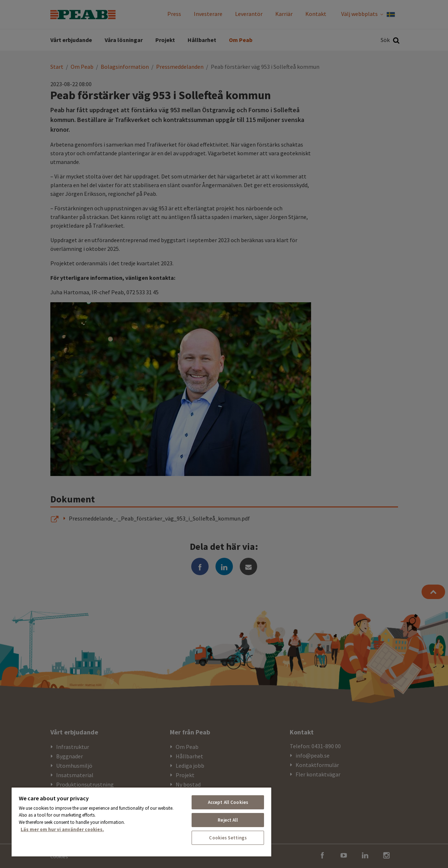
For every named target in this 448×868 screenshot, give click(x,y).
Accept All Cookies (228, 802)
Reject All (228, 820)
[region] (141, 822)
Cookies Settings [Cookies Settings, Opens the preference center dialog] (228, 838)
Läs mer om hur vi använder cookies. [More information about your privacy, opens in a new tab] (62, 829)
